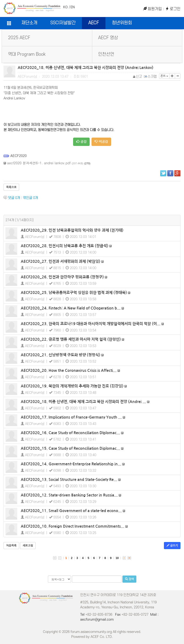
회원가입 (153, 9)
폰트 (164, 76)
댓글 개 (14, 198)
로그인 (173, 9)
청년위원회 (122, 23)
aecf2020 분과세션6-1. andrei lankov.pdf (39, 163)
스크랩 (151, 77)
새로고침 (28, 546)
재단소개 (29, 23)
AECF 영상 (108, 38)
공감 (81, 142)
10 (117, 558)
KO (65, 7)
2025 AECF (19, 38)
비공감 (101, 142)
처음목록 (11, 546)
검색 (129, 579)
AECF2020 (19, 156)
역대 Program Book (27, 54)
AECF (94, 23)
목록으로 (11, 187)
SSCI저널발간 (63, 23)
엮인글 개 (30, 198)
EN (73, 7)
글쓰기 (172, 545)
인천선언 (106, 54)
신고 (138, 77)
